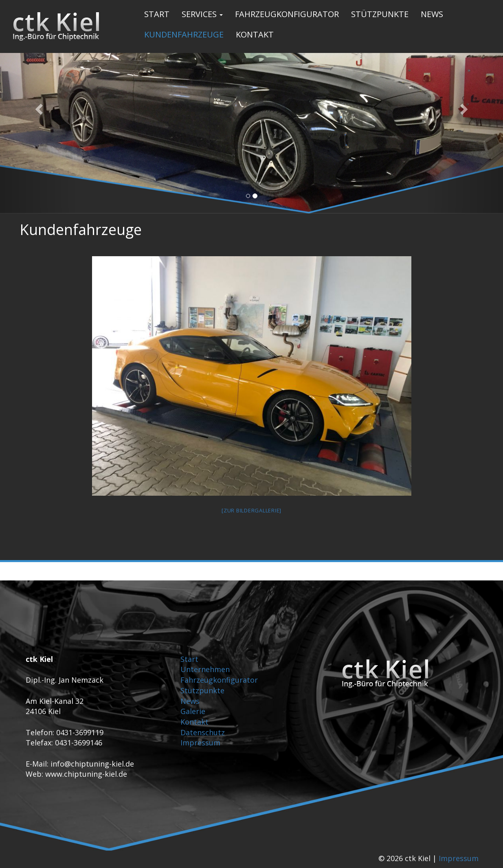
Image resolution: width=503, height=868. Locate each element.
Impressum (200, 743)
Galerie (193, 711)
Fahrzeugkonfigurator (287, 14)
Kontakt (255, 34)
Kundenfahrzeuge (184, 34)
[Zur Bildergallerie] (251, 510)
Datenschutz (203, 732)
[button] (38, 107)
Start (157, 14)
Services (202, 14)
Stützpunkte (380, 14)
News (432, 14)
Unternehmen (205, 669)
